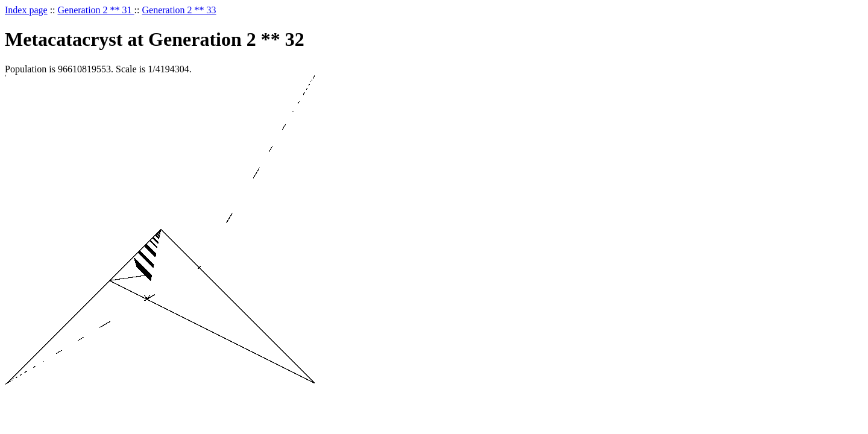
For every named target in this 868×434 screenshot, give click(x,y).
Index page (26, 10)
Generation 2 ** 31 (96, 10)
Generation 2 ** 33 (179, 10)
